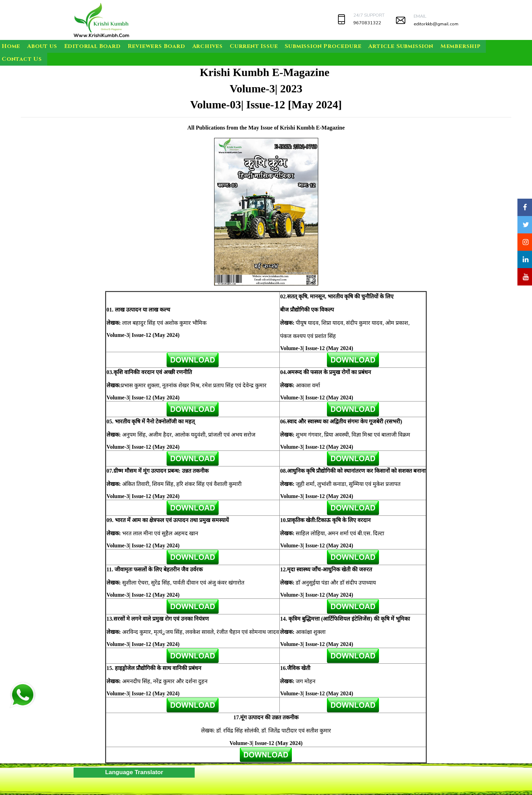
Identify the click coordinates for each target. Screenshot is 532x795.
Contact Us (22, 59)
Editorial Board (92, 46)
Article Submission (401, 46)
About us (42, 46)
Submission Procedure (323, 46)
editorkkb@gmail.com (436, 24)
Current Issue (254, 46)
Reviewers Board (157, 46)
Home (11, 46)
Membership (461, 46)
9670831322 (367, 23)
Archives (208, 46)
